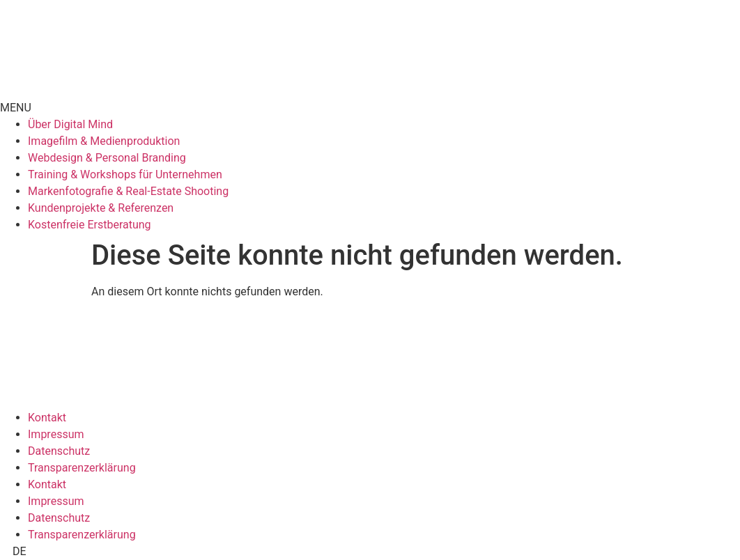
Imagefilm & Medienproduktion (104, 141)
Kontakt (47, 418)
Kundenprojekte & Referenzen (101, 208)
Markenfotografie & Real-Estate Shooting (128, 191)
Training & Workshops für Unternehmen (125, 174)
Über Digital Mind (70, 124)
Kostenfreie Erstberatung (90, 225)
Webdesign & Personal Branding (107, 158)
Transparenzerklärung (82, 468)
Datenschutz (59, 451)
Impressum (56, 434)
